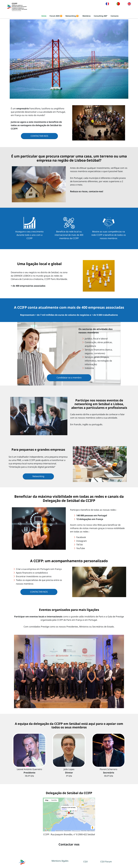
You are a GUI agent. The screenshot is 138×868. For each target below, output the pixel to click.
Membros (87, 16)
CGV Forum (106, 862)
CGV (85, 862)
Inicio (44, 16)
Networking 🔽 (72, 16)
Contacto (115, 16)
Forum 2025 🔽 (56, 16)
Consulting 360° (101, 16)
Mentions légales (60, 861)
